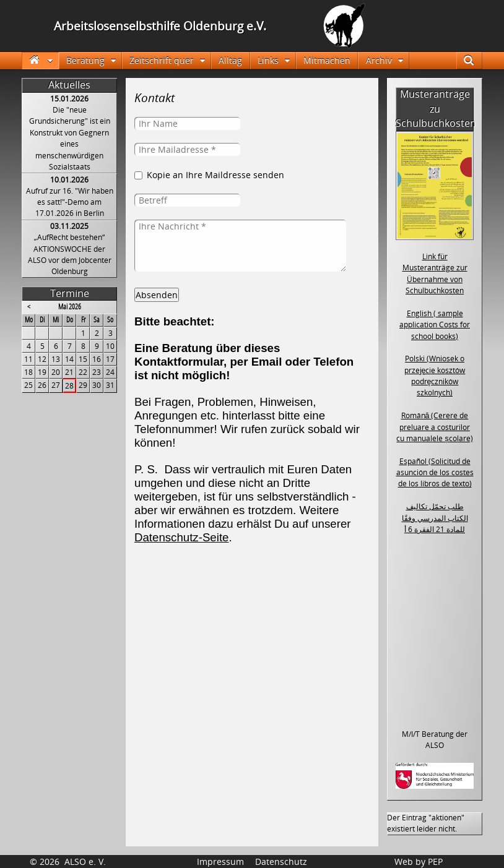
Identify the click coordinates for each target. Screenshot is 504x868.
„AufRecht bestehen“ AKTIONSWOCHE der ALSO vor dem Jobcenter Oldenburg (70, 254)
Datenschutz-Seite (181, 537)
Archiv (379, 60)
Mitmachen (327, 60)
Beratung (85, 60)
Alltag (230, 60)
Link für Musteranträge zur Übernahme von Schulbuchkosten (435, 273)
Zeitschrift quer (162, 60)
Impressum (220, 862)
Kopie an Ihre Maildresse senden (215, 175)
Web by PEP (419, 862)
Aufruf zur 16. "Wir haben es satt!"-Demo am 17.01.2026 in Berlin (70, 202)
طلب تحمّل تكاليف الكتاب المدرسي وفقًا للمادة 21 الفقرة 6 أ (435, 518)
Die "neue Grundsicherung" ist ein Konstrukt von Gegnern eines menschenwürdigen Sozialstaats (70, 138)
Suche (475, 60)
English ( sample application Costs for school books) (435, 325)
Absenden (157, 295)
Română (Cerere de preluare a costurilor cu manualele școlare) (434, 427)
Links (268, 60)
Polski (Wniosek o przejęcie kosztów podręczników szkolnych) (435, 376)
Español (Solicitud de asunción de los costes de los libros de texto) (435, 473)
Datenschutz (281, 862)
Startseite (40, 60)
